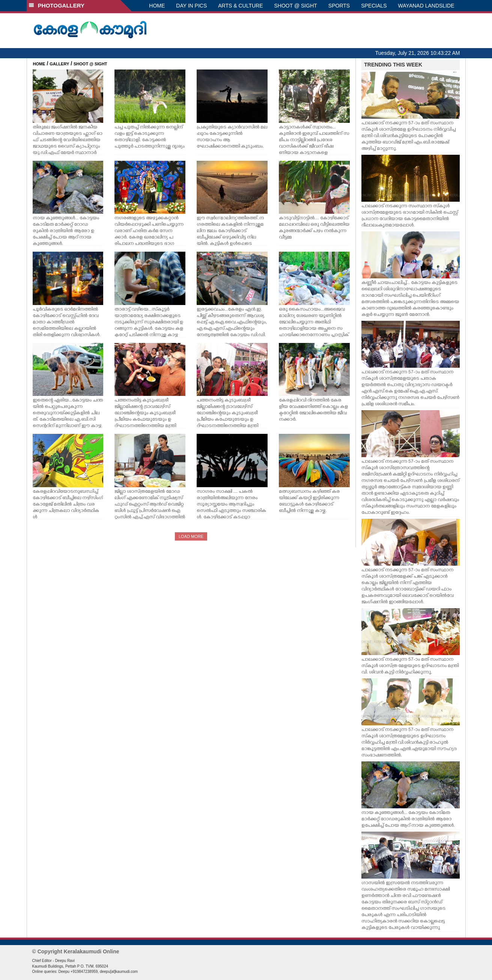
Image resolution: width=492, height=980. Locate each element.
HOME (157, 6)
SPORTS (339, 6)
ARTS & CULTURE (240, 6)
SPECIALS (374, 6)
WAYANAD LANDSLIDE (426, 6)
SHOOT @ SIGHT (296, 6)
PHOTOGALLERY (57, 5)
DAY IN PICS (191, 6)
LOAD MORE (191, 536)
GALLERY (59, 64)
